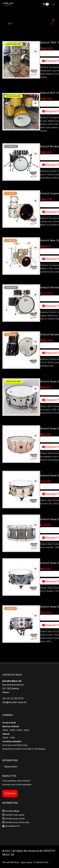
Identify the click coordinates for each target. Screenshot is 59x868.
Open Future (26, 862)
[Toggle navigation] (54, 4)
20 (10, 24)
